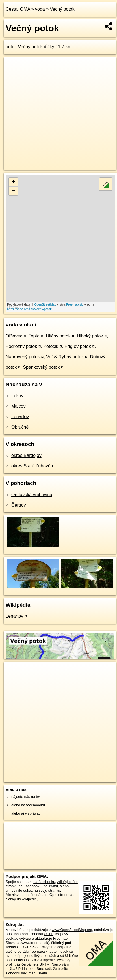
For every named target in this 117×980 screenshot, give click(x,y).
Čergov (19, 505)
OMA (25, 9)
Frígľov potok (78, 346)
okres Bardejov (26, 455)
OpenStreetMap (45, 304)
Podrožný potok (21, 346)
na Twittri (51, 886)
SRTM (44, 964)
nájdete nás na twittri (28, 797)
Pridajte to (27, 969)
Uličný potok (58, 336)
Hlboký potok (90, 336)
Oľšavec (14, 336)
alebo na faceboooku (28, 805)
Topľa (34, 336)
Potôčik (51, 346)
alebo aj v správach (27, 813)
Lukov (17, 396)
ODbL (48, 934)
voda (40, 9)
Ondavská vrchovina (32, 495)
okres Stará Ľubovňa (32, 466)
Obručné (20, 427)
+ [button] (13, 182)
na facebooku (44, 882)
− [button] (13, 191)
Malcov (19, 406)
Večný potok (62, 9)
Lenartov (20, 417)
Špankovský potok (41, 367)
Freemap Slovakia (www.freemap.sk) (37, 941)
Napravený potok (23, 357)
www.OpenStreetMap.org (72, 930)
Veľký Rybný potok (65, 357)
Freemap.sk (74, 304)
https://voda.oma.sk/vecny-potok (29, 309)
